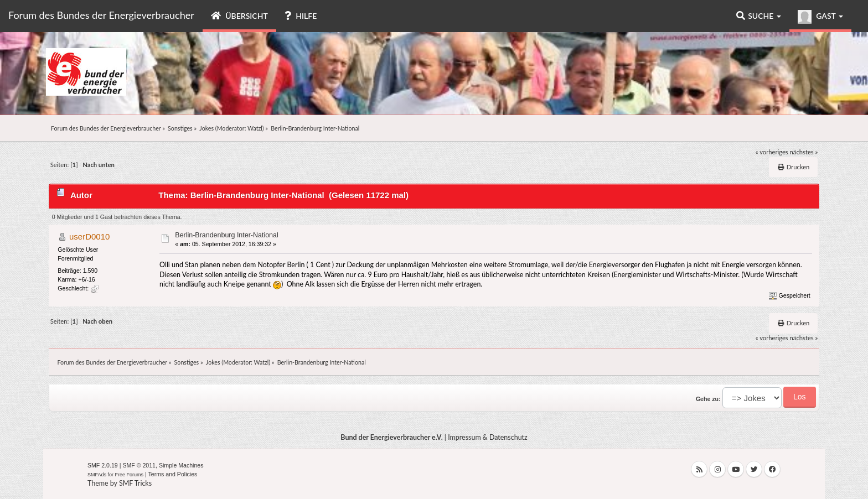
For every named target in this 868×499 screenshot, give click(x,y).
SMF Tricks (135, 483)
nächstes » (804, 152)
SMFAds (97, 475)
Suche (759, 16)
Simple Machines (181, 465)
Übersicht (239, 16)
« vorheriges (772, 152)
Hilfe (301, 16)
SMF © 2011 (139, 465)
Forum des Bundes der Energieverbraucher (101, 15)
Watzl (255, 128)
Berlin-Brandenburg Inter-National (226, 235)
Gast (820, 17)
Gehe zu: (708, 399)
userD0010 (89, 236)
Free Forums (130, 475)
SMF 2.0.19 (103, 465)
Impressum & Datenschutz (488, 437)
